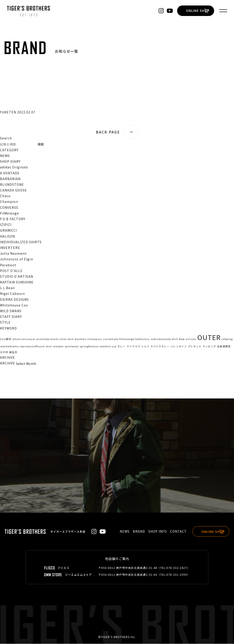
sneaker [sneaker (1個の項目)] (58, 346)
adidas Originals (14, 167)
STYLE (5, 322)
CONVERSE (9, 207)
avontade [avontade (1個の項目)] (43, 339)
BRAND (135, 531)
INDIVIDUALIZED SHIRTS (21, 242)
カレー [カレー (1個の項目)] (122, 346)
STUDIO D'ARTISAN (17, 276)
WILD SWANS (11, 311)
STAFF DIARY (11, 317)
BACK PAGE (117, 132)
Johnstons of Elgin (17, 259)
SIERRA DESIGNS (14, 299)
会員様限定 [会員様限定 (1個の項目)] (224, 346)
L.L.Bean (7, 288)
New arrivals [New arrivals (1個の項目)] (188, 339)
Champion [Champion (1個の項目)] (95, 339)
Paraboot (8, 265)
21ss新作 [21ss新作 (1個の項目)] (6, 339)
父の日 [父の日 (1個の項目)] (4, 352)
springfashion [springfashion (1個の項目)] (89, 346)
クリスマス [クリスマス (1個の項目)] (133, 346)
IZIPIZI (6, 225)
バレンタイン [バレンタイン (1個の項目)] (179, 346)
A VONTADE (10, 173)
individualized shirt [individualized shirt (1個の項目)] (164, 339)
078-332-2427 (177, 568)
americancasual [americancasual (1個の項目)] (24, 339)
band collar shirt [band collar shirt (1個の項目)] (62, 339)
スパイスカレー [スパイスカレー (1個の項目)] (160, 346)
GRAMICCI (8, 230)
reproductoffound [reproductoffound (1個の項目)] (32, 346)
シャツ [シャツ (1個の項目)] (145, 346)
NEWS (5, 156)
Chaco (5, 196)
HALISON (8, 236)
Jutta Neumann (13, 253)
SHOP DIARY (10, 161)
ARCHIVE (8, 363)
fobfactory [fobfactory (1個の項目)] (142, 339)
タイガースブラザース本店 (68, 531)
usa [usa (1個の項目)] (114, 346)
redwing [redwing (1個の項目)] (227, 339)
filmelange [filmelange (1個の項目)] (127, 339)
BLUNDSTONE (12, 184)
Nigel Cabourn (12, 293)
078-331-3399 (177, 575)
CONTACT (174, 531)
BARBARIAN (10, 179)
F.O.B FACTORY (13, 219)
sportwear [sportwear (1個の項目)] (72, 346)
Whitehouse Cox (14, 305)
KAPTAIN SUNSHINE (17, 282)
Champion (9, 202)
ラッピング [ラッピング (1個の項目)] (209, 346)
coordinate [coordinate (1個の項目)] (111, 339)
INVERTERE (10, 248)
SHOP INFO (153, 531)
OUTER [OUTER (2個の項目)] (209, 337)
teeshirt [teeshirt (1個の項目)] (105, 346)
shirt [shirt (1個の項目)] (49, 346)
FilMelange (9, 213)
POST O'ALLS (11, 271)
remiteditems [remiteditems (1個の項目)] (9, 346)
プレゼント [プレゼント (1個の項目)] (195, 346)
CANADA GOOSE (13, 190)
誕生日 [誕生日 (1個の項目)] (13, 352)
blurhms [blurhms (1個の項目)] (81, 339)
